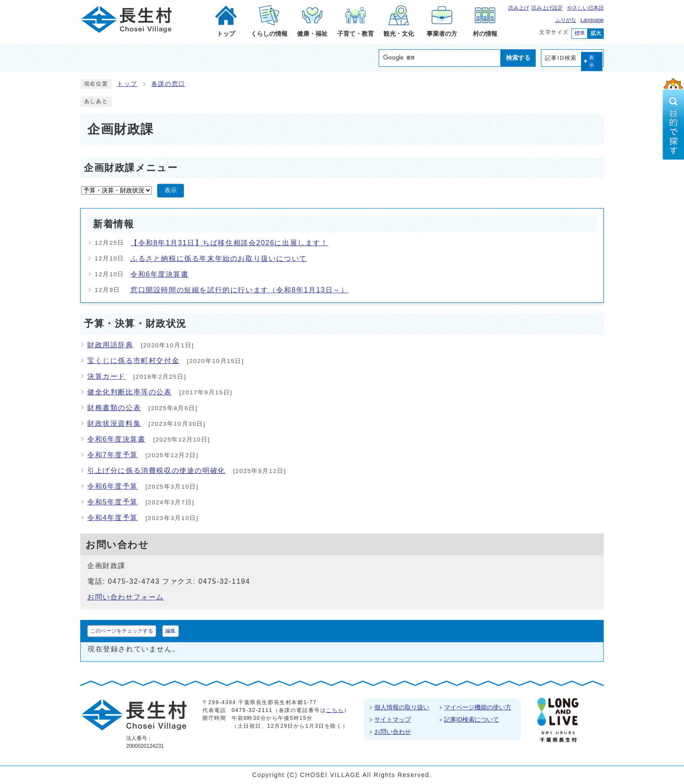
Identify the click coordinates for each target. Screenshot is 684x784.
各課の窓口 (168, 84)
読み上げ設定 (547, 8)
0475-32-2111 (252, 710)
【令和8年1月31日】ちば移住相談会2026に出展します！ (229, 243)
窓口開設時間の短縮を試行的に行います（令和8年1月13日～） (239, 290)
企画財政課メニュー (131, 168)
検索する (518, 58)
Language (592, 20)
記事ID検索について (472, 719)
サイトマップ (393, 719)
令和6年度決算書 (160, 274)
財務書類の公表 (114, 408)
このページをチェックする (122, 631)
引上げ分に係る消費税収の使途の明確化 (156, 471)
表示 (592, 61)
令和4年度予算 (113, 518)
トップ (127, 84)
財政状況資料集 (114, 423)
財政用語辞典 (110, 345)
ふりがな (566, 20)
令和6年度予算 (113, 486)
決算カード (106, 376)
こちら (335, 710)
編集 (171, 631)
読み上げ (519, 8)
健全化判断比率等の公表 (130, 392)
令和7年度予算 (113, 455)
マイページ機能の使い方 (478, 707)
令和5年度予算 (113, 502)
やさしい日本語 (585, 8)
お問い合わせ (393, 732)
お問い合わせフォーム (126, 597)
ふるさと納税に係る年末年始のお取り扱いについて (219, 258)
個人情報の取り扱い (402, 707)
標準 (580, 33)
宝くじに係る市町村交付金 (133, 361)
